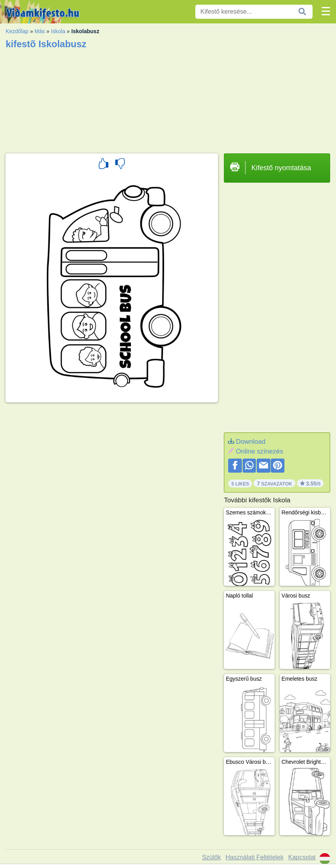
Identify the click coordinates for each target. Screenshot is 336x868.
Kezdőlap (17, 31)
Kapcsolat (302, 857)
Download (251, 442)
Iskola (58, 31)
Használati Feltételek (255, 857)
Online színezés (260, 451)
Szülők (211, 857)
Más (39, 31)
